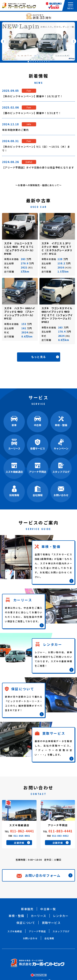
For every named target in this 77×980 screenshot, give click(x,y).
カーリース (38, 916)
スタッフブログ (61, 931)
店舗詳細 (22, 843)
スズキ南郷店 (15, 931)
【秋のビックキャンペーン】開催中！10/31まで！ (32, 96)
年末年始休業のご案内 (15, 130)
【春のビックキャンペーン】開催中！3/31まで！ (32, 113)
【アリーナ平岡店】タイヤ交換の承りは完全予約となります (38, 167)
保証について (26, 923)
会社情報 (49, 938)
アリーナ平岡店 (37, 931)
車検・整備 (16, 916)
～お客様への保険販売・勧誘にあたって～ (38, 185)
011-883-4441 (60, 831)
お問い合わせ (30, 938)
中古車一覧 (48, 909)
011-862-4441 (22, 831)
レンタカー (61, 916)
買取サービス (51, 923)
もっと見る (45, 357)
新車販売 (27, 909)
